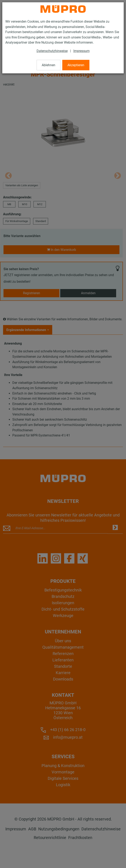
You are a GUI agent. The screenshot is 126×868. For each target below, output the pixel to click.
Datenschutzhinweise (52, 51)
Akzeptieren (76, 65)
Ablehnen (49, 65)
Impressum (81, 51)
